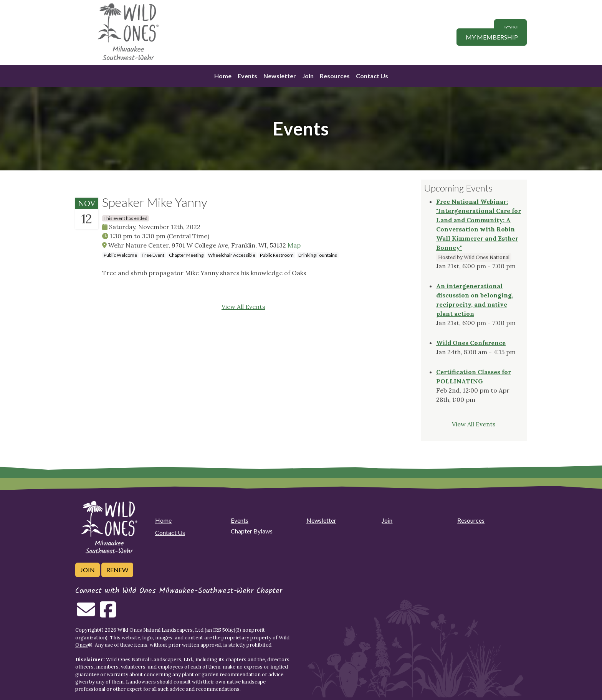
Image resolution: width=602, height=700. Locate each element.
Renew (117, 570)
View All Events (243, 307)
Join (511, 28)
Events (247, 76)
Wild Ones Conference (471, 343)
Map (294, 245)
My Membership (492, 37)
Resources (335, 76)
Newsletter (280, 76)
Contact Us (372, 76)
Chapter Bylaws (252, 531)
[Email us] (86, 614)
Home (223, 76)
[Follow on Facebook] (108, 614)
